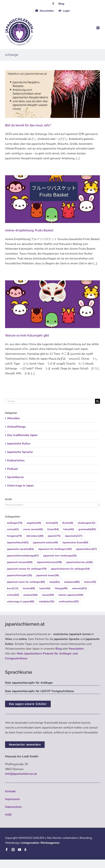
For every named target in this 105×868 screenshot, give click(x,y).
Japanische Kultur (19, 444)
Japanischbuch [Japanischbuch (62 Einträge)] (18, 543)
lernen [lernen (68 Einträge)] (29, 588)
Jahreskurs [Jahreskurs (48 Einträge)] (35, 536)
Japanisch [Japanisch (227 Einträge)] (74, 536)
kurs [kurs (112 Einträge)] (13, 588)
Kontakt (10, 791)
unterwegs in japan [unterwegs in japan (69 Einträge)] (21, 602)
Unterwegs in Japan (20, 486)
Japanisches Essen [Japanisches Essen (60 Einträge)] (75, 543)
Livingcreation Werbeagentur (40, 843)
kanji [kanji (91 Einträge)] (55, 582)
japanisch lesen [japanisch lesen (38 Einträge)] (48, 575)
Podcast (12, 469)
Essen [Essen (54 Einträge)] (53, 529)
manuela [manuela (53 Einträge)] (79, 588)
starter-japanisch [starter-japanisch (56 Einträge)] (71, 595)
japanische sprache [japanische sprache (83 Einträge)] (20, 549)
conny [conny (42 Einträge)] (13, 529)
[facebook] (7, 850)
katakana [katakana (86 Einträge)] (72, 582)
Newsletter (76, 649)
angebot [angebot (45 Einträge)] (34, 523)
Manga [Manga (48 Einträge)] (61, 588)
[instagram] (13, 850)
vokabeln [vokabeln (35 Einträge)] (46, 602)
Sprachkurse (15, 477)
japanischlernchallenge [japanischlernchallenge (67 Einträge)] (23, 556)
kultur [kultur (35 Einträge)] (90, 582)
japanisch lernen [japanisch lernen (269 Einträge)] (20, 562)
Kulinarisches (16, 460)
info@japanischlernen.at (21, 774)
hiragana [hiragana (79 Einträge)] (14, 536)
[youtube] (19, 850)
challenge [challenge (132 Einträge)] (86, 523)
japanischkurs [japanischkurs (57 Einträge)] (86, 549)
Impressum (12, 799)
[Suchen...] (50, 401)
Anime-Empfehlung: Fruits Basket (29, 230)
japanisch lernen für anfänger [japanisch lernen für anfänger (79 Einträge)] (27, 569)
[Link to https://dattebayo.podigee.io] (53, 3)
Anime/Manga (16, 427)
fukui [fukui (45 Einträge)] (69, 529)
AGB (8, 815)
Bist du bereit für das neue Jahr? (28, 125)
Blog (61, 4)
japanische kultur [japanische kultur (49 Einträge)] (45, 543)
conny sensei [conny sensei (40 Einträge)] (33, 529)
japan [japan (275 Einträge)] (54, 536)
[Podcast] (25, 850)
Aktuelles (13, 418)
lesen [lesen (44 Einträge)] (45, 588)
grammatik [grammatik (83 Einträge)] (87, 529)
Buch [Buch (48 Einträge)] (68, 523)
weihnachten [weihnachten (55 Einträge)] (69, 602)
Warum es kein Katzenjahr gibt (27, 335)
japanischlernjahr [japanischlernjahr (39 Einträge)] (19, 575)
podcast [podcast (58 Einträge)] (31, 595)
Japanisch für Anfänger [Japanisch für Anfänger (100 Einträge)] (55, 549)
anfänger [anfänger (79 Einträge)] (15, 523)
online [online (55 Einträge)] (13, 595)
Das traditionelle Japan (22, 435)
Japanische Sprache (20, 452)
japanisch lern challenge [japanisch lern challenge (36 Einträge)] (60, 556)
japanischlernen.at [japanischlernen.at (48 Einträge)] (79, 562)
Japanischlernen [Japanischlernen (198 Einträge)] (49, 562)
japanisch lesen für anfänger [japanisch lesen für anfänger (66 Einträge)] (26, 582)
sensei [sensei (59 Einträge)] (48, 595)
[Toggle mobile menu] (98, 28)
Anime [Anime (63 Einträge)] (52, 523)
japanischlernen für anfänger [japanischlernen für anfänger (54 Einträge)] (70, 569)
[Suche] (97, 401)
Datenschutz (13, 807)
